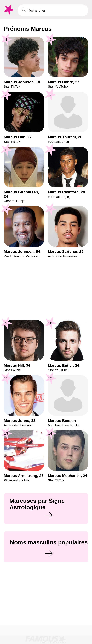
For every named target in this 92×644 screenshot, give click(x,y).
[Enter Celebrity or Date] (53, 10)
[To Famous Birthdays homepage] (9, 10)
